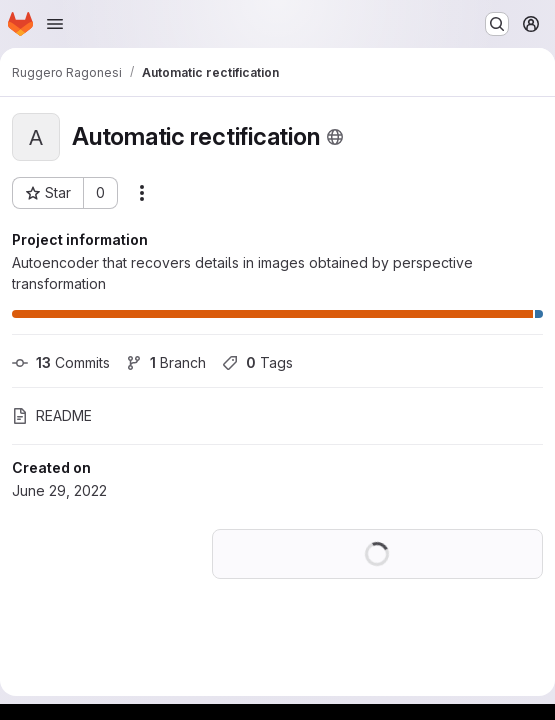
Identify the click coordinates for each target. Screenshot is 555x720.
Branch (166, 362)
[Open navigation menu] (55, 24)
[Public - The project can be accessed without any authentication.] (335, 137)
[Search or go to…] (497, 24)
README (52, 415)
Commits (61, 362)
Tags (257, 362)
